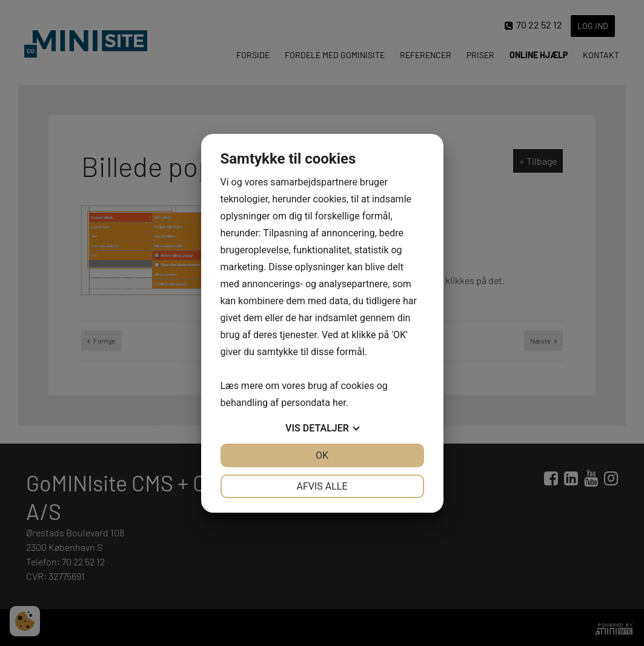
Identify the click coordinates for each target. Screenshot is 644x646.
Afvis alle (322, 486)
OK (322, 455)
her (339, 403)
